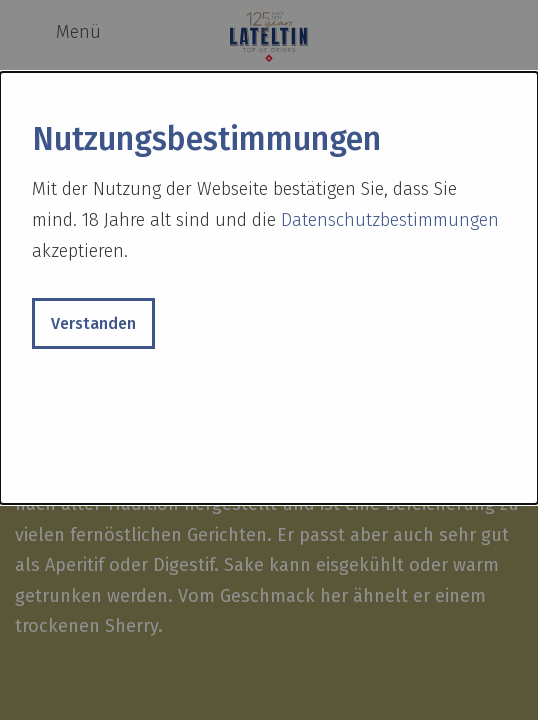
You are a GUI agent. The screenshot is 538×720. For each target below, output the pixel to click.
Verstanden (93, 323)
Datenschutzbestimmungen (390, 220)
